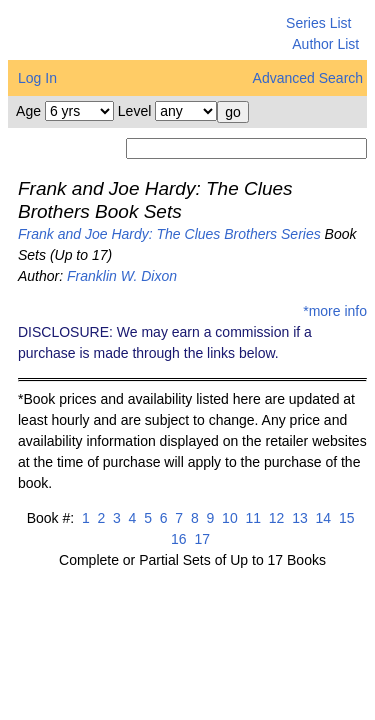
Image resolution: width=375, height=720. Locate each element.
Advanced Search (308, 78)
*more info (335, 311)
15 (344, 518)
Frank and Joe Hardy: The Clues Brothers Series (169, 234)
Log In (37, 78)
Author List (325, 44)
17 (200, 539)
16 (179, 539)
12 (274, 518)
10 (227, 518)
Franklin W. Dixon (122, 276)
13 (297, 518)
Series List (318, 23)
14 (321, 518)
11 (251, 518)
